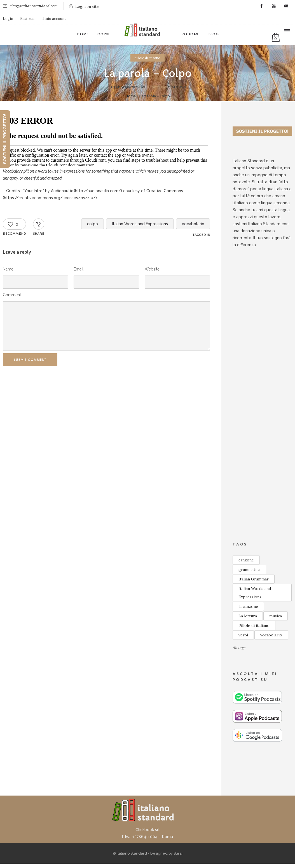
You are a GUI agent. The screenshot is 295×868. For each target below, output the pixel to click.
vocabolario (193, 224)
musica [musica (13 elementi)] (276, 616)
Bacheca (27, 19)
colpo (93, 224)
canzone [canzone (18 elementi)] (246, 560)
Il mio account (54, 19)
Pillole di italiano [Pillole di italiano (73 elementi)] (254, 625)
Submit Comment (33, 359)
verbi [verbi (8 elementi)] (243, 635)
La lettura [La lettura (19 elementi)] (248, 616)
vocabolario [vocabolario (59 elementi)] (271, 635)
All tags (239, 648)
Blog (214, 34)
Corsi (103, 34)
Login (8, 19)
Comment (12, 295)
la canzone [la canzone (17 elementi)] (248, 606)
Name (8, 269)
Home (83, 34)
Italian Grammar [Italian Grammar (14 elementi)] (254, 579)
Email (79, 269)
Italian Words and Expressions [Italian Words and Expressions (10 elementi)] (255, 593)
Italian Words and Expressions (140, 224)
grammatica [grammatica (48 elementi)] (249, 570)
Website (152, 269)
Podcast (191, 34)
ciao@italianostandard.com (34, 6)
